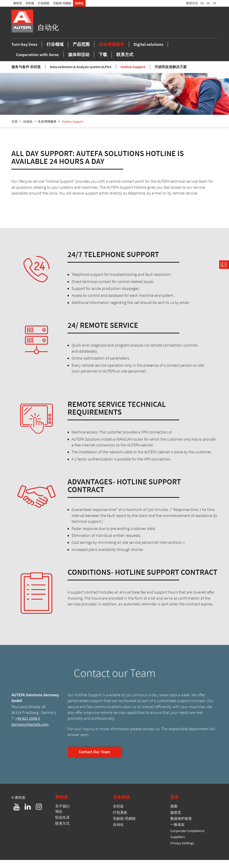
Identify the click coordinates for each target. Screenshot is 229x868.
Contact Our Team (94, 760)
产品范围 (81, 51)
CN (214, 3)
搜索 (174, 814)
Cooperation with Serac (37, 62)
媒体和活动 (79, 62)
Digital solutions (148, 51)
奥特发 (18, 3)
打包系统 (44, 3)
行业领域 (55, 51)
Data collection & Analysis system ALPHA (81, 75)
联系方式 (192, 3)
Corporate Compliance (187, 839)
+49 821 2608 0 (28, 726)
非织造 (30, 3)
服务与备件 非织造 (26, 75)
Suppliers (178, 845)
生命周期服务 (112, 51)
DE (208, 3)
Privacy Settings (182, 851)
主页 (15, 130)
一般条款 (178, 832)
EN (202, 3)
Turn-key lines (24, 51)
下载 (103, 62)
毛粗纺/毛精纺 (62, 3)
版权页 (176, 820)
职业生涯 (62, 825)
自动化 (79, 3)
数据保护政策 (181, 826)
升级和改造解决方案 (171, 75)
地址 (59, 819)
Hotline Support (133, 75)
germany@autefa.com (30, 732)
